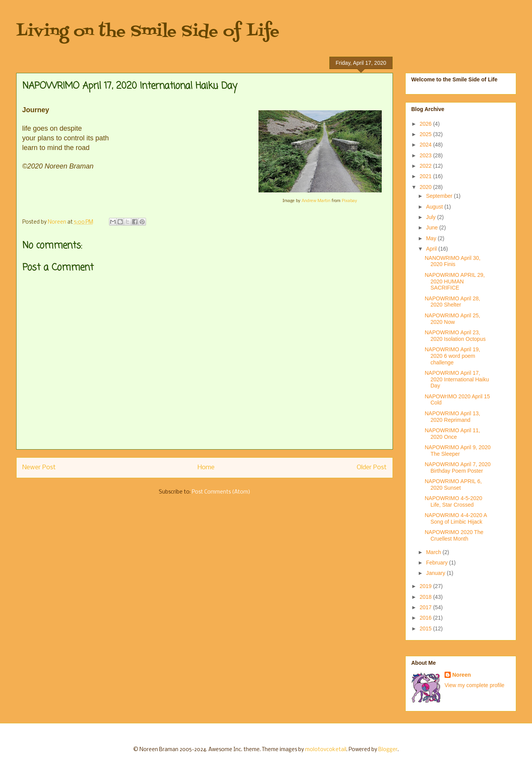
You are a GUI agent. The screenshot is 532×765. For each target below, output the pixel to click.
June (433, 227)
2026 (426, 124)
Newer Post (39, 468)
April (432, 249)
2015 (426, 629)
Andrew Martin (316, 201)
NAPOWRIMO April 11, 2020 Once (452, 434)
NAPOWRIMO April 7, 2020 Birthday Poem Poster (457, 468)
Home (206, 468)
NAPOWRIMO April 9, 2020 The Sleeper (457, 451)
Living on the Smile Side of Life (148, 32)
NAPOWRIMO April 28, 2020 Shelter (452, 302)
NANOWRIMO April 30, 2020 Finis (452, 261)
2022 (426, 166)
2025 (426, 134)
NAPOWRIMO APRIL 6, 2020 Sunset (453, 484)
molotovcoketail (326, 750)
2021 (426, 176)
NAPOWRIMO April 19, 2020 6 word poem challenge (452, 356)
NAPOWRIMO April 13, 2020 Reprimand (452, 417)
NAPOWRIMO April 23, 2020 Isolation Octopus (455, 336)
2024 (426, 145)
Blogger (388, 750)
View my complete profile (474, 685)
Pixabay (349, 201)
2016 (426, 618)
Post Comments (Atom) (221, 492)
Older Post (372, 468)
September (440, 196)
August (435, 207)
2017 (426, 607)
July (432, 217)
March (434, 552)
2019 (426, 586)
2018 (426, 597)
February (438, 563)
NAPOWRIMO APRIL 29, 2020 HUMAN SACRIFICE (455, 281)
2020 (426, 187)
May (432, 238)
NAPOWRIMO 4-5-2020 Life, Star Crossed (453, 501)
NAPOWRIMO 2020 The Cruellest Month (454, 535)
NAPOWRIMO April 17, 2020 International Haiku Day (457, 379)
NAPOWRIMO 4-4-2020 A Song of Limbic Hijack (456, 518)
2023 (426, 155)
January (436, 573)
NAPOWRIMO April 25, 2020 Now (452, 319)
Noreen (462, 675)
